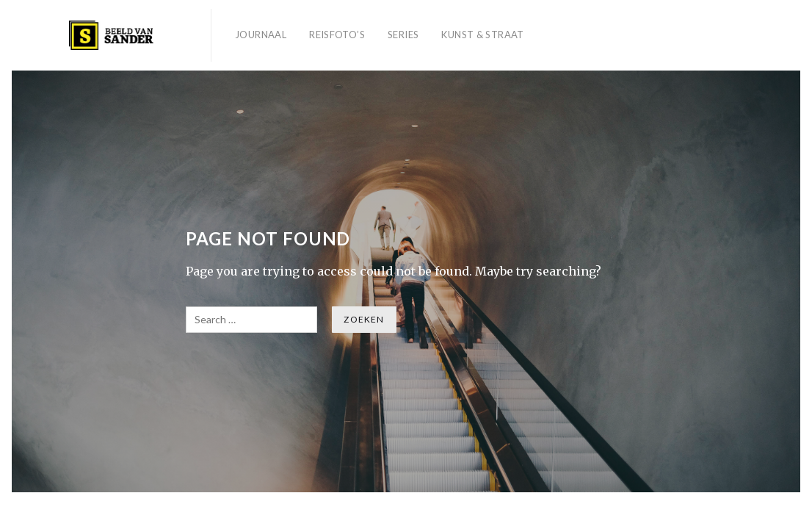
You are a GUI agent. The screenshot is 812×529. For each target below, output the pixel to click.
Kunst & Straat (482, 35)
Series (403, 35)
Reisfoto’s (337, 35)
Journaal (261, 35)
